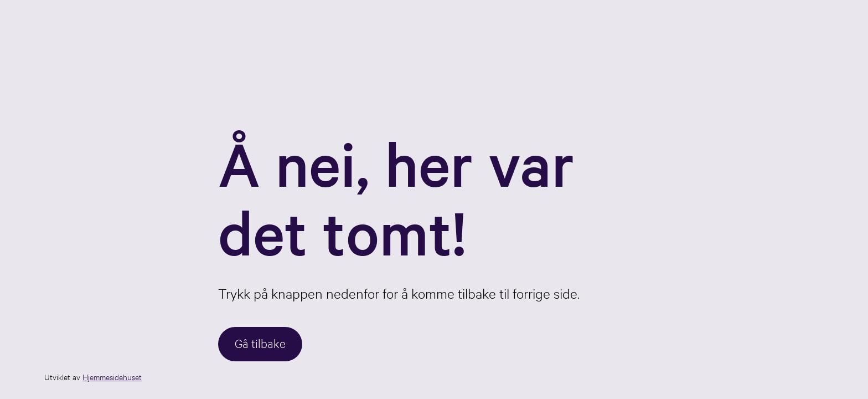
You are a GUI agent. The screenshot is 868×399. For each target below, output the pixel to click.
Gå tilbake (260, 343)
